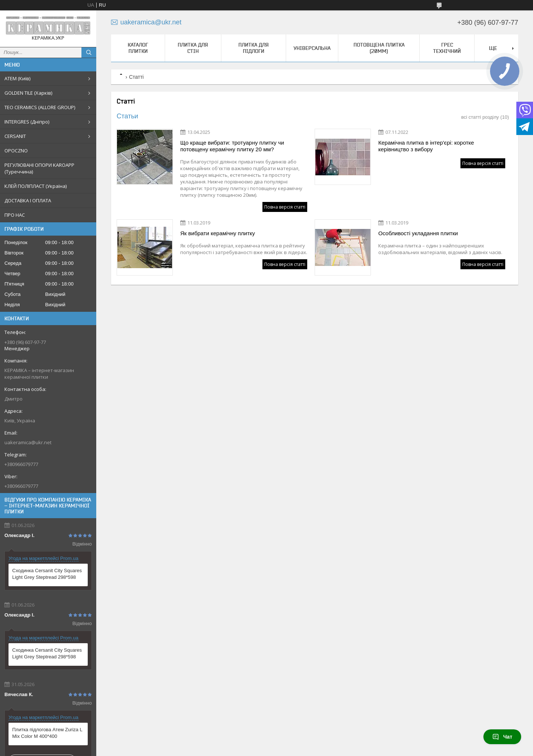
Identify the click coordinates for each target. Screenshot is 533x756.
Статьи (127, 116)
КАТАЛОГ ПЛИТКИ (138, 48)
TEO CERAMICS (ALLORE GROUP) (40, 107)
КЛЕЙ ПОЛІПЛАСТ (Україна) (36, 186)
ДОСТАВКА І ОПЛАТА (28, 200)
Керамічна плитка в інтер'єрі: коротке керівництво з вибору (426, 146)
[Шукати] (89, 53)
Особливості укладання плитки (418, 233)
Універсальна (312, 48)
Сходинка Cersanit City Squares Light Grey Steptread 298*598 (47, 574)
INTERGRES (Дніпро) (27, 122)
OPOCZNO (16, 151)
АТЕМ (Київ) (17, 78)
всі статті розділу (480, 117)
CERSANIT (15, 136)
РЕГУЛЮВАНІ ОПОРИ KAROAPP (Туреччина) (39, 168)
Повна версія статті (285, 207)
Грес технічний (447, 48)
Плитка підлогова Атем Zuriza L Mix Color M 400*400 (47, 733)
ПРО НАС (15, 215)
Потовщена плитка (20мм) (379, 48)
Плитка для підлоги (254, 48)
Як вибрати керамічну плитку (218, 233)
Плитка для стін (193, 48)
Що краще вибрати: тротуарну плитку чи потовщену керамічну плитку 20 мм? (232, 146)
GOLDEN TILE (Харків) (28, 93)
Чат (502, 737)
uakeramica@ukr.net (28, 442)
